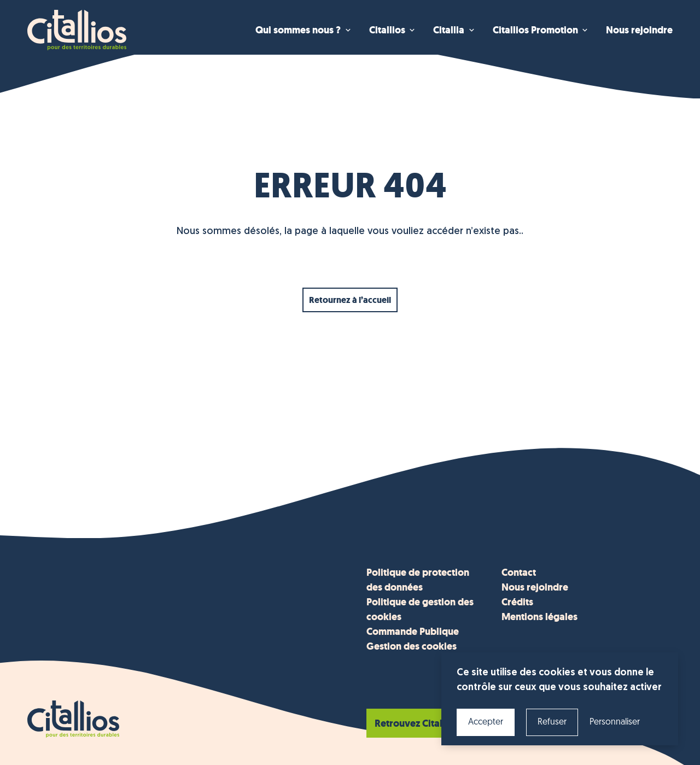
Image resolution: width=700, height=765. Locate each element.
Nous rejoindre (535, 587)
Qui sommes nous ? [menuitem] (298, 30)
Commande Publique (413, 632)
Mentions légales (539, 617)
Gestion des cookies (412, 646)
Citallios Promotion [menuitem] (535, 30)
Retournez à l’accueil (350, 300)
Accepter (486, 722)
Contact (519, 573)
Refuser (552, 722)
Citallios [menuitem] (387, 30)
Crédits (517, 602)
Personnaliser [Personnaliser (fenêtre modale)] (615, 722)
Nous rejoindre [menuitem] (639, 30)
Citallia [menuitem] (449, 30)
